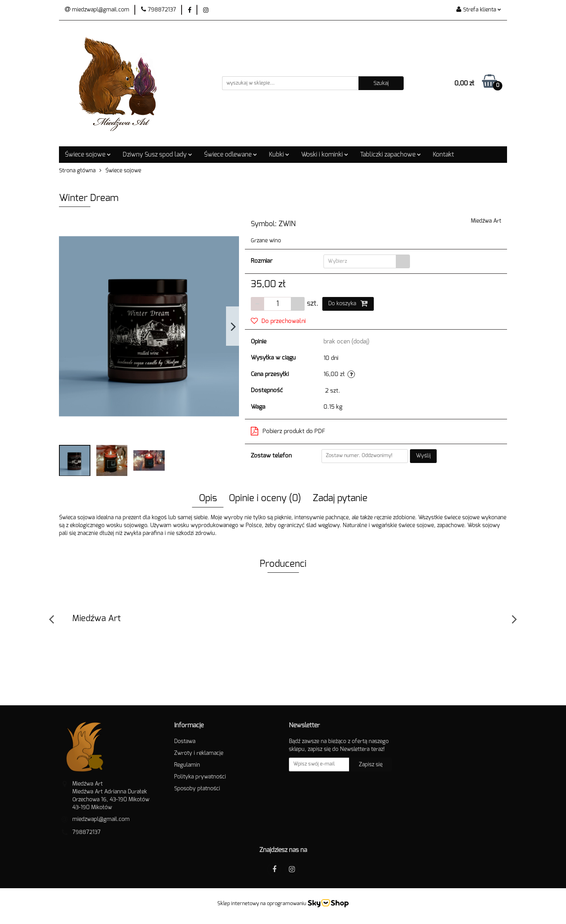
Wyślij (423, 456)
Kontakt (443, 155)
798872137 (86, 832)
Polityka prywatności (200, 777)
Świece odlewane (231, 155)
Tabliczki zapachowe (391, 155)
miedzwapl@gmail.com (101, 819)
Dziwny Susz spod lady (157, 155)
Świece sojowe (88, 155)
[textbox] (360, 261)
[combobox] (367, 261)
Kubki (279, 155)
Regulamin (187, 765)
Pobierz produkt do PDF (288, 431)
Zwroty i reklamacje (199, 753)
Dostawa (185, 741)
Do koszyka (348, 303)
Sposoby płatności (197, 789)
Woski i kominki (325, 155)
